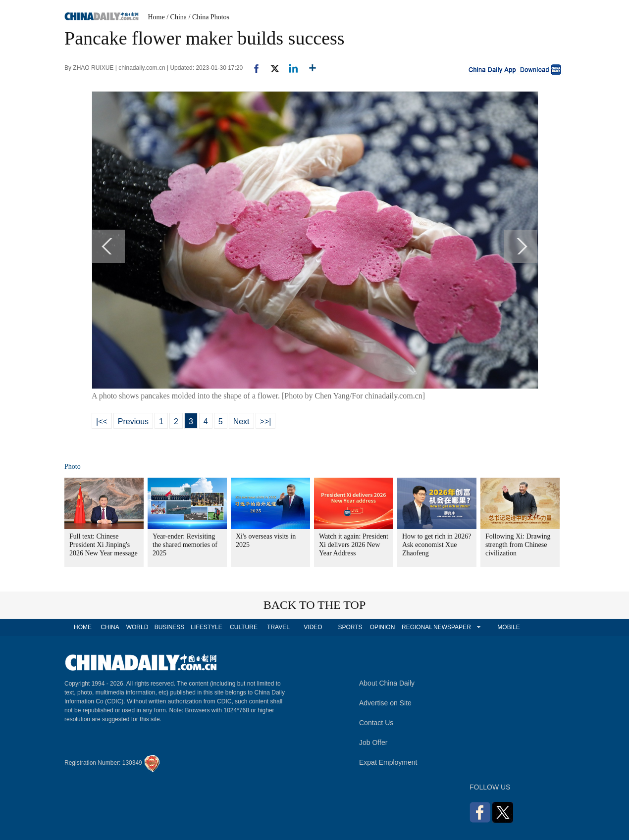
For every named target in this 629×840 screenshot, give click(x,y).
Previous (133, 421)
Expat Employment (388, 762)
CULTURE (244, 627)
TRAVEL (278, 627)
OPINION (383, 627)
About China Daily (387, 683)
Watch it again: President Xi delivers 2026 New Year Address (354, 545)
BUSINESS (170, 627)
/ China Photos (209, 17)
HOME (83, 627)
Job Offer (373, 742)
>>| (266, 421)
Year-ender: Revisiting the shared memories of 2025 (185, 545)
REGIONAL (417, 627)
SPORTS (350, 627)
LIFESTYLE (206, 627)
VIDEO (313, 627)
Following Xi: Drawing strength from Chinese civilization (518, 545)
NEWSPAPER (452, 627)
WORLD (137, 627)
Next (241, 421)
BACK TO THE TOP (315, 605)
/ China (177, 17)
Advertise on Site (385, 703)
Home (157, 17)
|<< (102, 421)
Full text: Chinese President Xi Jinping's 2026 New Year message (104, 545)
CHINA (110, 627)
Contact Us (376, 723)
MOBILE (508, 627)
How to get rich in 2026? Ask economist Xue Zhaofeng (437, 545)
